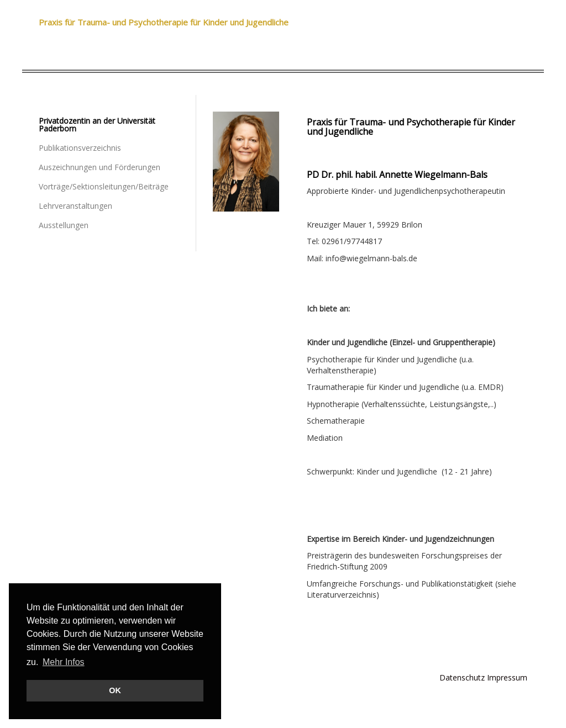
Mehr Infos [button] (64, 662)
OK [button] (115, 690)
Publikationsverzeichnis (80, 148)
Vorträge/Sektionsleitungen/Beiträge (104, 186)
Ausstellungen (64, 225)
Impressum (507, 677)
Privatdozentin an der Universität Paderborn (97, 125)
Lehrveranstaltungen (75, 206)
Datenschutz (462, 677)
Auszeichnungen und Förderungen (99, 167)
